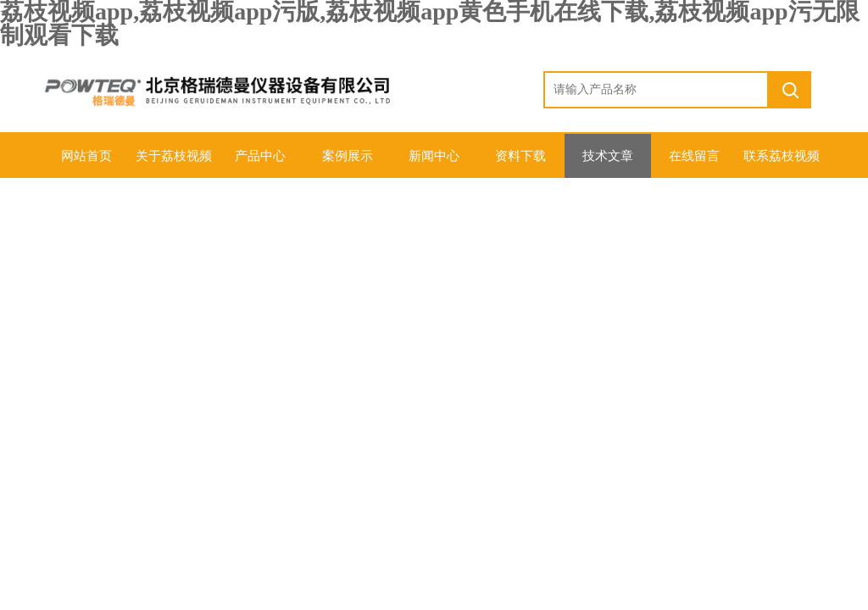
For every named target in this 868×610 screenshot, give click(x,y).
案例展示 (348, 156)
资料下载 (520, 156)
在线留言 (694, 156)
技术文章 (608, 156)
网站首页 (86, 156)
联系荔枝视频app (782, 164)
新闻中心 (434, 156)
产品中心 (260, 156)
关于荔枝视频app (174, 164)
